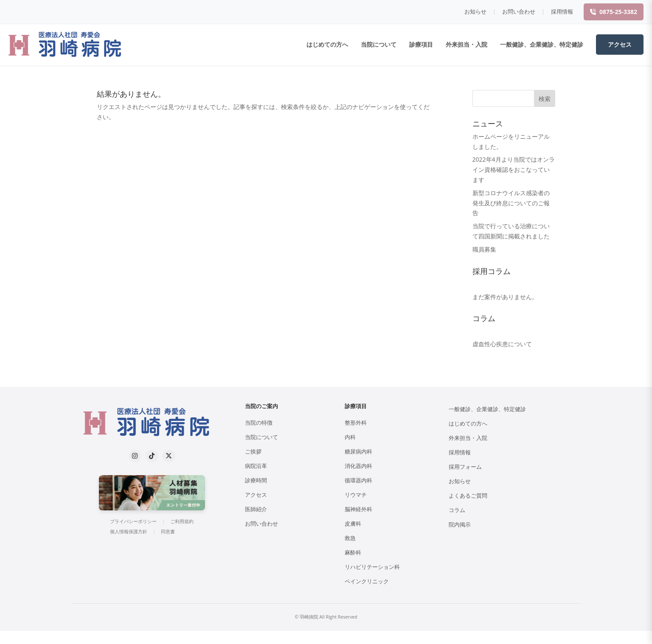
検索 (545, 99)
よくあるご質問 (468, 496)
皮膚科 (353, 524)
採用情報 (562, 11)
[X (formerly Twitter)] (169, 456)
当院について (379, 44)
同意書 (168, 532)
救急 (350, 538)
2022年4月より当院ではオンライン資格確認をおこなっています (514, 169)
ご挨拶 (253, 452)
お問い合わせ (519, 11)
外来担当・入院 (467, 44)
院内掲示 (460, 525)
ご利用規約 (182, 521)
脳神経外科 (358, 509)
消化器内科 (358, 466)
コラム (457, 510)
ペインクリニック (367, 581)
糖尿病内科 (358, 452)
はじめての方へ (327, 44)
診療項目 (421, 44)
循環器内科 (358, 480)
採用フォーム (465, 467)
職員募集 (484, 249)
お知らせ (475, 11)
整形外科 (356, 423)
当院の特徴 (259, 423)
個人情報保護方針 (129, 532)
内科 (350, 437)
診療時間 (256, 480)
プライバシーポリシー (133, 521)
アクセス (620, 44)
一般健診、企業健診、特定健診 (542, 44)
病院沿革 (256, 466)
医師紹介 (256, 509)
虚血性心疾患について (502, 344)
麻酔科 (353, 553)
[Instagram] (135, 456)
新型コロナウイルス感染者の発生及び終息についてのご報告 (511, 203)
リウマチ (356, 495)
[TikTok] (152, 456)
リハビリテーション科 (372, 567)
